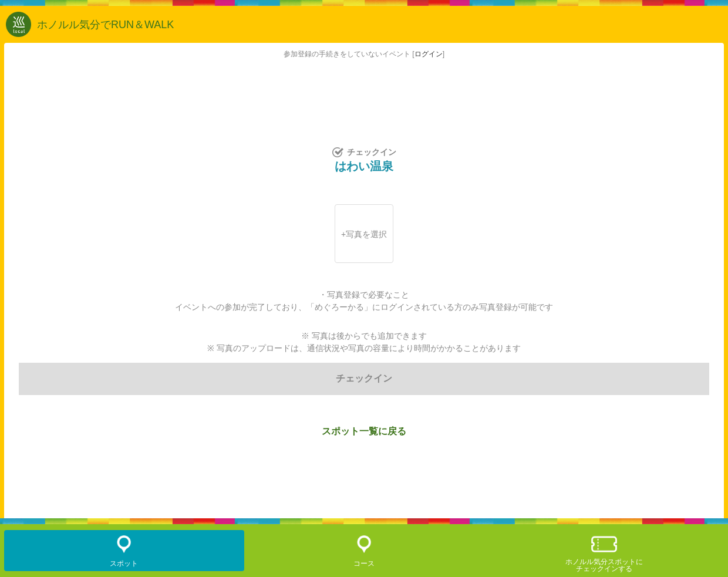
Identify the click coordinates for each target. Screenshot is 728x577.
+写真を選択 (364, 234)
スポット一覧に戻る (364, 431)
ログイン (429, 54)
